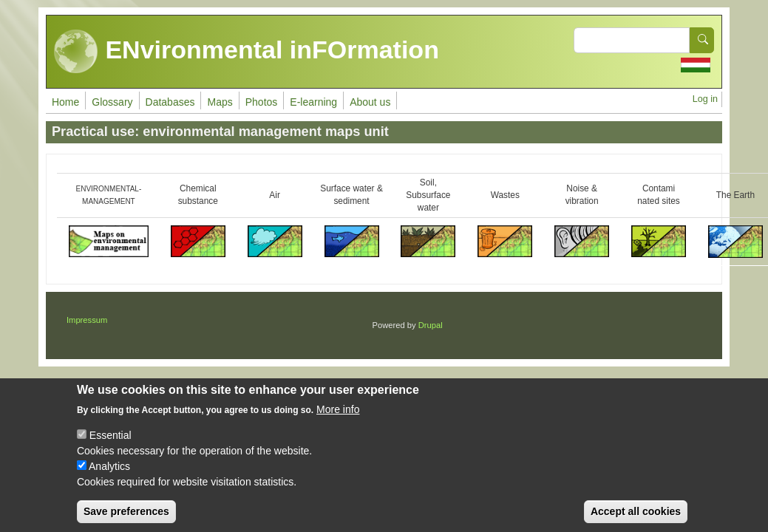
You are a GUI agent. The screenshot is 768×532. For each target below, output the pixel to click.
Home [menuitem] (65, 102)
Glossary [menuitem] (112, 102)
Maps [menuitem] (220, 102)
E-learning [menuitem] (313, 102)
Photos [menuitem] (262, 102)
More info (338, 419)
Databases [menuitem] (170, 102)
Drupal (431, 325)
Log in (705, 99)
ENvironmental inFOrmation (247, 52)
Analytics (109, 476)
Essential (111, 445)
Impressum (87, 320)
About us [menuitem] (370, 102)
